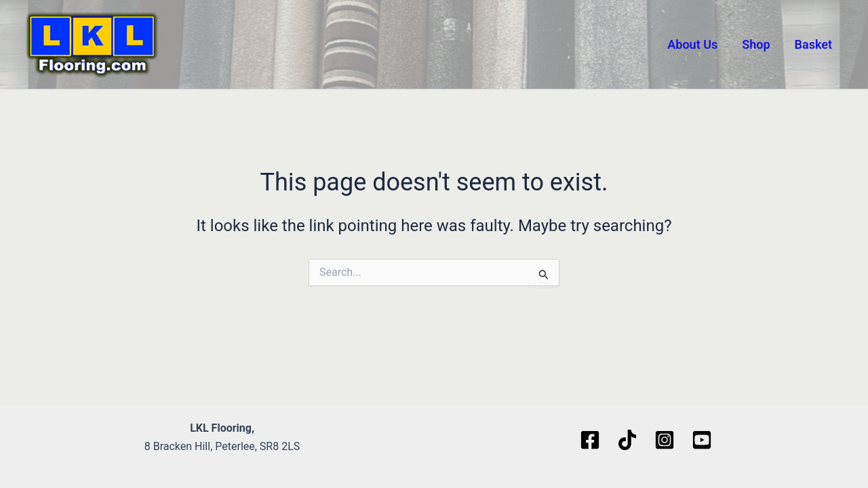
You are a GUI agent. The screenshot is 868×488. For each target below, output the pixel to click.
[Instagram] (665, 440)
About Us (692, 44)
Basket (813, 44)
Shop (756, 44)
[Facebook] (590, 440)
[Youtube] (702, 440)
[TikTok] (627, 440)
